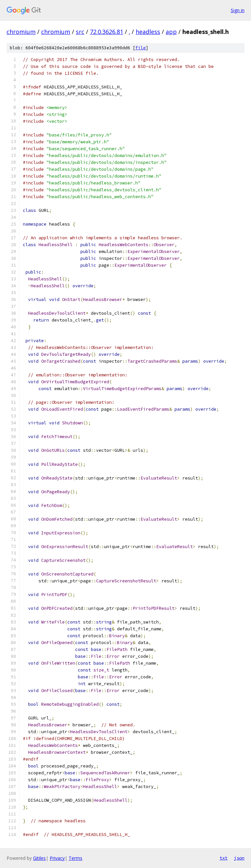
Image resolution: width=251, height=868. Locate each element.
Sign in (238, 10)
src (80, 32)
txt (224, 858)
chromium (21, 32)
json (239, 858)
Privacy (57, 858)
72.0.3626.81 (107, 32)
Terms (75, 858)
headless (148, 32)
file (141, 48)
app (171, 32)
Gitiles (39, 858)
